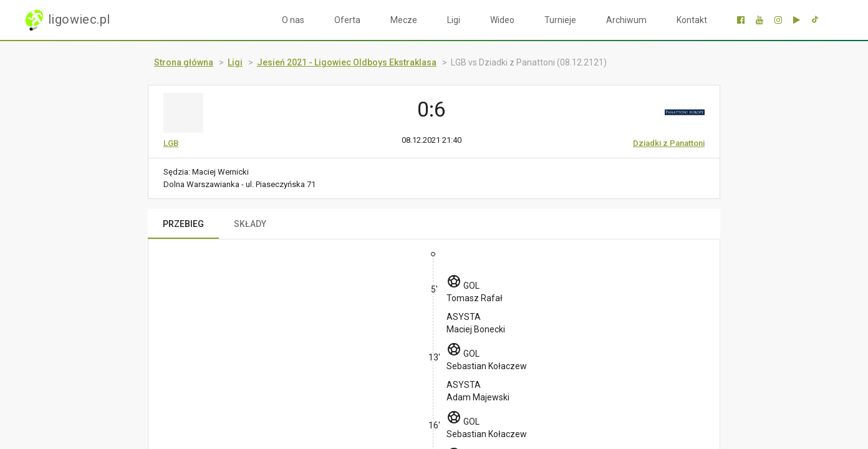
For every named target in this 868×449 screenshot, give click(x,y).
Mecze (404, 20)
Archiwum (626, 20)
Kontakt (692, 20)
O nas (293, 20)
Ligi (454, 20)
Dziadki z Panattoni (669, 143)
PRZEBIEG (183, 224)
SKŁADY (250, 224)
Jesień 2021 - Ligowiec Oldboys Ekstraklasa (347, 62)
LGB (171, 143)
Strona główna (184, 62)
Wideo (502, 20)
